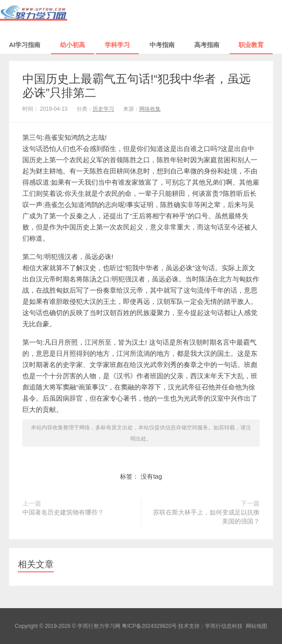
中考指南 (162, 45)
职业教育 (251, 45)
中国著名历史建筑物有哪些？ (63, 512)
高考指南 (207, 45)
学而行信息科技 (224, 626)
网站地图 (256, 626)
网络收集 (150, 109)
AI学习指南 (25, 45)
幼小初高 (73, 45)
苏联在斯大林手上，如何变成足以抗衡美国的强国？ (206, 517)
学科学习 (117, 45)
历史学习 (103, 109)
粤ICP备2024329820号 (149, 626)
